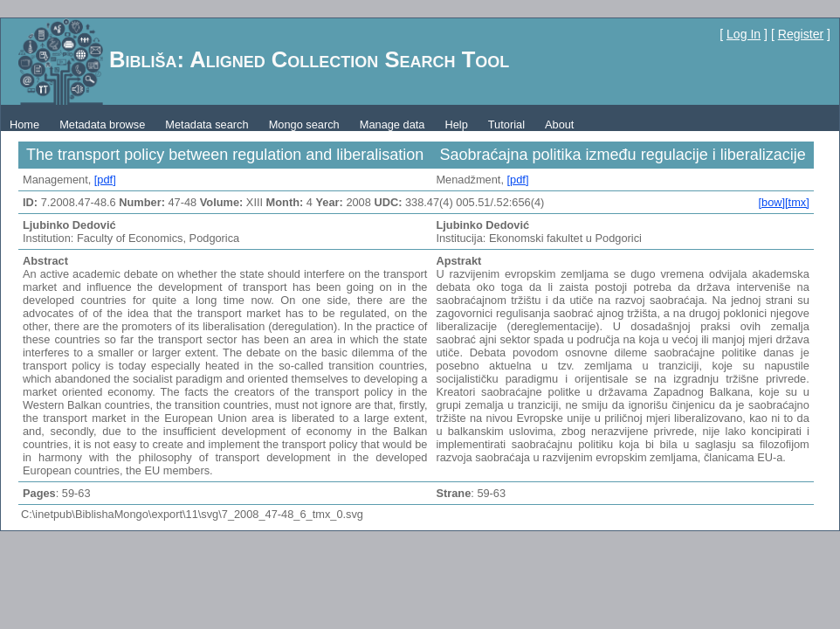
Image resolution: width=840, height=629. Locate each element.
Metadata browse (102, 124)
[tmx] (797, 202)
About (559, 124)
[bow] (771, 202)
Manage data (392, 124)
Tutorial (506, 124)
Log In (744, 34)
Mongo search (304, 124)
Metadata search (207, 124)
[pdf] (105, 180)
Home (24, 124)
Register (801, 34)
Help (456, 124)
